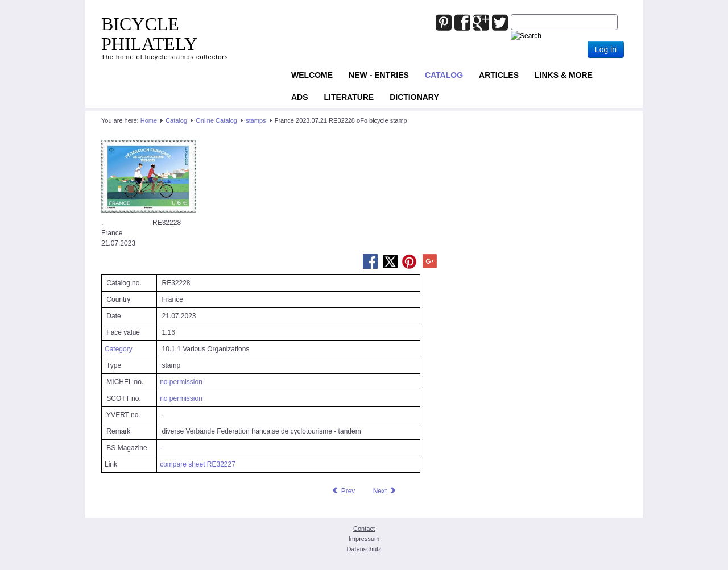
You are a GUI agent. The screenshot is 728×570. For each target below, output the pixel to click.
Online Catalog (216, 120)
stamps (256, 120)
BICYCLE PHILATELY (149, 34)
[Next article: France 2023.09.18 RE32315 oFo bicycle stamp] (385, 491)
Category (119, 349)
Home (149, 120)
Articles (499, 75)
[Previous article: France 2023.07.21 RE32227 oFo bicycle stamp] (343, 491)
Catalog (444, 75)
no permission (181, 382)
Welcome (312, 75)
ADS (300, 97)
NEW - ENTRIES (379, 75)
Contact (364, 529)
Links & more (564, 75)
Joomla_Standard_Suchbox (511, 14)
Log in (606, 49)
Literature (349, 97)
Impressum (364, 539)
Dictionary (414, 97)
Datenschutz (364, 549)
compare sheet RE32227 (198, 464)
